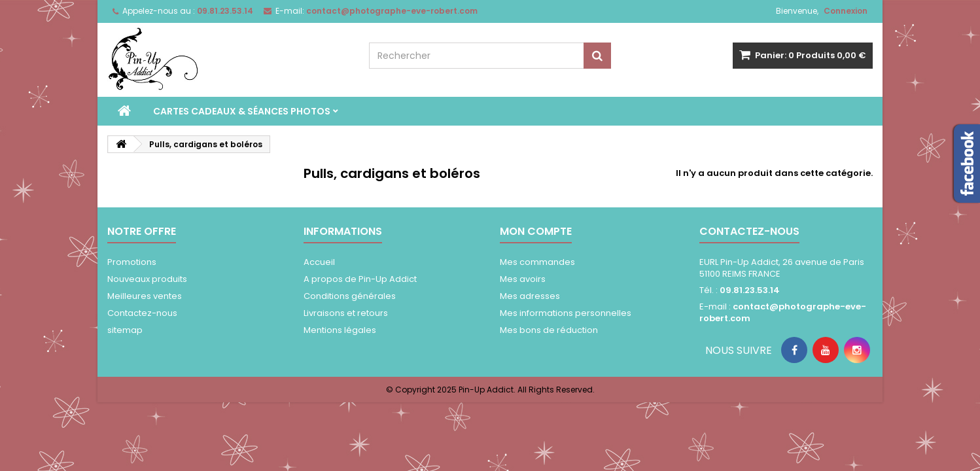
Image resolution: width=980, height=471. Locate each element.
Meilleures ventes (145, 296)
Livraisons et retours (346, 313)
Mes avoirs (523, 279)
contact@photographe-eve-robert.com (783, 312)
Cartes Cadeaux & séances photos (242, 111)
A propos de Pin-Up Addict (360, 279)
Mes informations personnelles (566, 313)
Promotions (132, 262)
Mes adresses (530, 296)
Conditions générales (350, 296)
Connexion (846, 11)
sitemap (125, 330)
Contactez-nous (142, 313)
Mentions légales (340, 330)
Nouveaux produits (147, 279)
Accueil (319, 262)
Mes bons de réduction (549, 330)
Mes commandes (537, 262)
